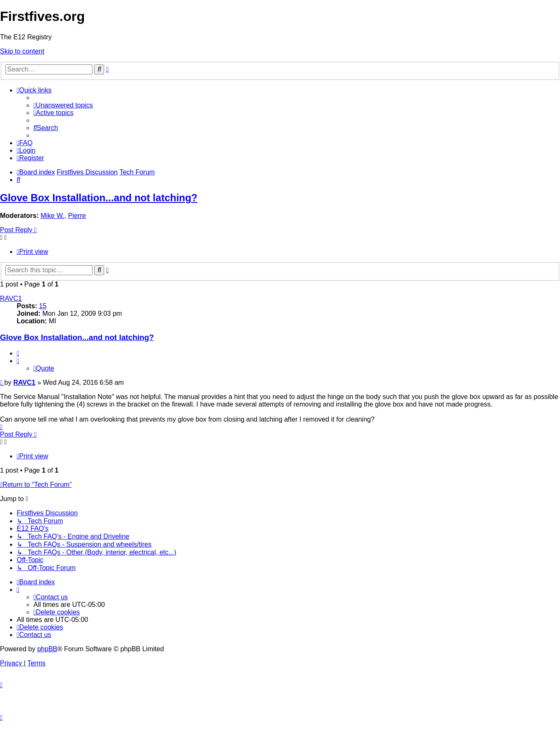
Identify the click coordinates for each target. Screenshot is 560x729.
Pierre (77, 216)
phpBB (47, 649)
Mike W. (52, 216)
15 (43, 306)
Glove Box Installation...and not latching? (99, 198)
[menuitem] (63, 105)
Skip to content (22, 51)
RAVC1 (11, 298)
